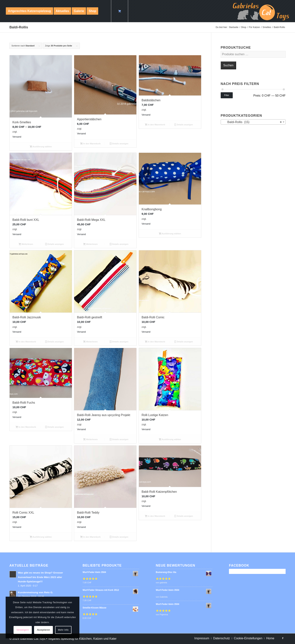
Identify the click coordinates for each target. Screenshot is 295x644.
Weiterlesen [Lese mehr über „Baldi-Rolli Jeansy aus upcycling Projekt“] (90, 440)
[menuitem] (29, 11)
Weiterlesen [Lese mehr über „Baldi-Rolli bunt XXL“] (26, 244)
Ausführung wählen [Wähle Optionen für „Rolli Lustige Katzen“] (170, 440)
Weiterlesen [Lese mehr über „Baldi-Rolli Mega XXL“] (90, 244)
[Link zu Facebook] (283, 638)
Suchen (228, 65)
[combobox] (253, 122)
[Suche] (104, 11)
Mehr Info (63, 630)
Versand (17, 137)
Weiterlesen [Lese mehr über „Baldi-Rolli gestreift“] (90, 342)
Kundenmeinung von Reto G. (35, 592)
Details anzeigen (119, 144)
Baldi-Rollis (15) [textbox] (252, 122)
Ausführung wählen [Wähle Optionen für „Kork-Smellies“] (41, 147)
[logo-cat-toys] (261, 11)
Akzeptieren (43, 630)
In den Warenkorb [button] (90, 144)
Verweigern (23, 630)
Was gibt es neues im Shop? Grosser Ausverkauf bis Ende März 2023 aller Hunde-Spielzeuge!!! (40, 577)
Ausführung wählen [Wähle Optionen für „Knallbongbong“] (170, 234)
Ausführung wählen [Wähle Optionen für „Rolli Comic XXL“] (41, 537)
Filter (227, 95)
